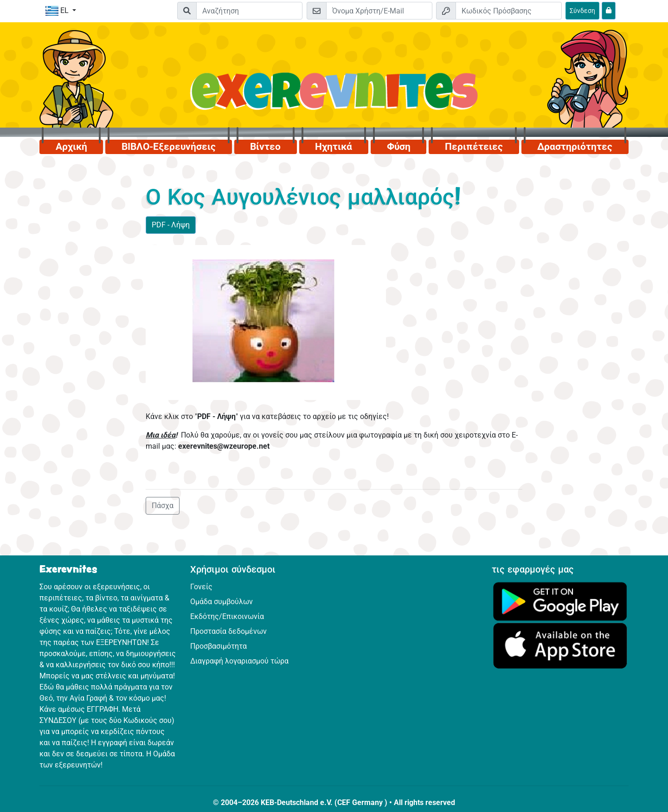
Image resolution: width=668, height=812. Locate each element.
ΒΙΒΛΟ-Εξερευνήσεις (169, 147)
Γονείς (201, 587)
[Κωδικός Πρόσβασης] (509, 11)
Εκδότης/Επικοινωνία (227, 616)
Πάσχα (163, 506)
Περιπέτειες (474, 147)
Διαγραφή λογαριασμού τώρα (239, 661)
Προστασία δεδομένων (228, 631)
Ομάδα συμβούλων (222, 602)
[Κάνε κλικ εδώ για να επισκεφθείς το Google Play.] (560, 601)
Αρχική (71, 147)
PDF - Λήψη (171, 225)
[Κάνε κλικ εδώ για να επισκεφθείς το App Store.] (560, 645)
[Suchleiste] (249, 11)
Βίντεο (265, 147)
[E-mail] (379, 11)
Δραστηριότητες (575, 147)
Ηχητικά (334, 147)
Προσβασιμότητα (218, 646)
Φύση (399, 147)
